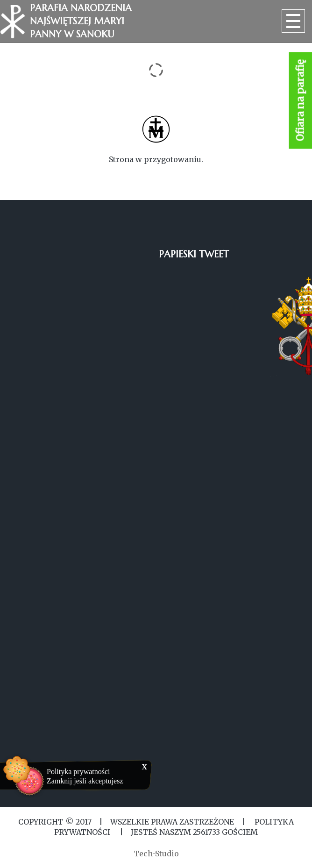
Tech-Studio (156, 854)
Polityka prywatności (78, 772)
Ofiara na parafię (301, 101)
